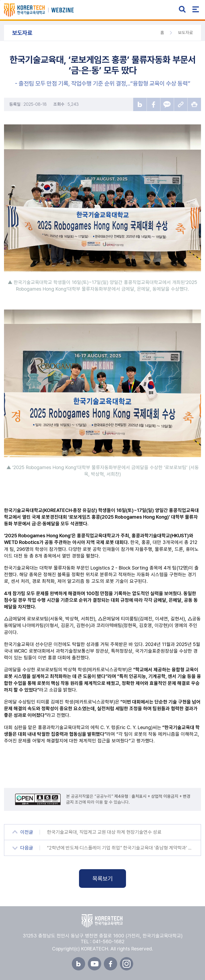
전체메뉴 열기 (196, 9)
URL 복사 (181, 104)
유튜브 (94, 964)
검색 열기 (182, 9)
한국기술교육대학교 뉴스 (46, 10)
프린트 (194, 104)
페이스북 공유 (153, 104)
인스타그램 (127, 964)
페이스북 (111, 964)
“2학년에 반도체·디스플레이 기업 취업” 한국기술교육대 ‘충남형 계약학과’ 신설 (120, 848)
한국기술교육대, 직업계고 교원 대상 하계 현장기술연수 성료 (104, 832)
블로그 (78, 964)
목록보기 (102, 879)
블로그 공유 (140, 104)
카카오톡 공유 (167, 104)
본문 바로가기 (0, 0)
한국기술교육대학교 (102, 921)
